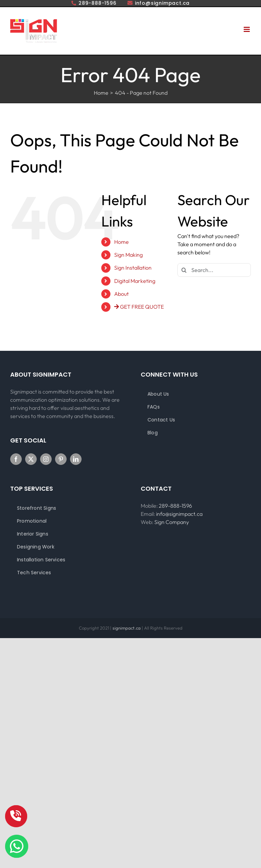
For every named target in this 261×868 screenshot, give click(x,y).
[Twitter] (31, 459)
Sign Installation (133, 268)
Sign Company (172, 522)
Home (121, 242)
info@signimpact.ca (179, 514)
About (121, 294)
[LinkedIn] (76, 459)
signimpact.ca (127, 628)
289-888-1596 (175, 506)
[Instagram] (46, 459)
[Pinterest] (61, 459)
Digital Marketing (135, 281)
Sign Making (128, 255)
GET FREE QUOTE (139, 307)
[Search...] (214, 270)
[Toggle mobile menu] (247, 29)
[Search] (184, 270)
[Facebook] (16, 459)
